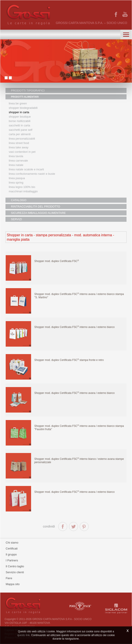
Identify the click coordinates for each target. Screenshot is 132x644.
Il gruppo (11, 554)
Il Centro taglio (15, 566)
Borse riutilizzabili (20, 121)
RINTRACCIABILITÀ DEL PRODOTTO (36, 206)
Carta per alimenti (20, 134)
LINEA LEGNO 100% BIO (22, 187)
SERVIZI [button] (16, 219)
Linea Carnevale (18, 161)
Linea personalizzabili (22, 139)
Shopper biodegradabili (23, 108)
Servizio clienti (15, 572)
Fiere (9, 578)
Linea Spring (16, 183)
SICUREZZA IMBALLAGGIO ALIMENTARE (38, 213)
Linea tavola (16, 156)
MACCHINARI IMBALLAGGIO (23, 191)
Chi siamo (12, 543)
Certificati (12, 548)
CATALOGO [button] (19, 200)
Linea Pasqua (17, 178)
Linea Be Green (18, 103)
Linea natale (16, 165)
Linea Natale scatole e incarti (26, 169)
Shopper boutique (20, 117)
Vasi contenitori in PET (22, 152)
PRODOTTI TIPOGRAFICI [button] (28, 90)
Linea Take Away (19, 147)
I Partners (12, 560)
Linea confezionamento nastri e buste (32, 174)
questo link (24, 635)
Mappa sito (13, 584)
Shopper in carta (19, 112)
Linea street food (19, 143)
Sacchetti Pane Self (21, 130)
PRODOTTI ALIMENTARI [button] (25, 97)
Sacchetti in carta (19, 125)
